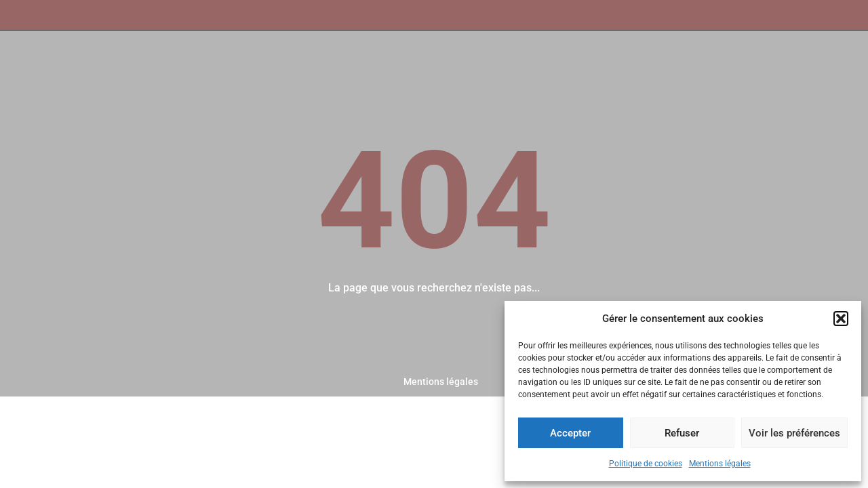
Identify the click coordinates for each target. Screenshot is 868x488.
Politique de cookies (646, 464)
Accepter (570, 433)
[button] (841, 319)
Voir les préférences (794, 433)
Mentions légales (720, 464)
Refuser (682, 433)
